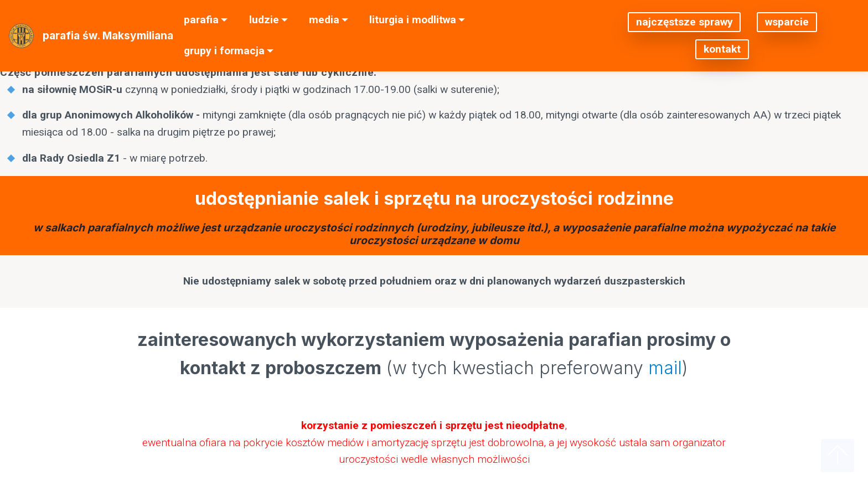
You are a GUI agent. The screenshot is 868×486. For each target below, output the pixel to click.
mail (665, 368)
